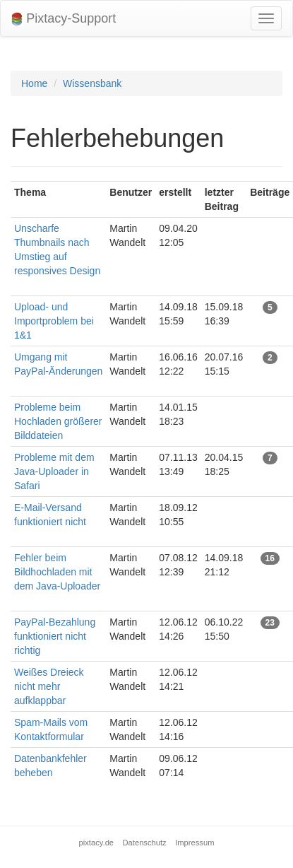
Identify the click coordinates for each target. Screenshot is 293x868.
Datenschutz (145, 843)
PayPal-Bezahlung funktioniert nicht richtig (55, 636)
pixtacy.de (97, 843)
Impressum (195, 843)
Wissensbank (92, 83)
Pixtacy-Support (64, 19)
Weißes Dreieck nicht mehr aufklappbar (49, 686)
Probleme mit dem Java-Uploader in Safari (54, 471)
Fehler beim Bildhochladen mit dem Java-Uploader (57, 572)
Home (34, 83)
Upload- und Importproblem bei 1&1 (54, 321)
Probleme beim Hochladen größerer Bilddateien (58, 421)
